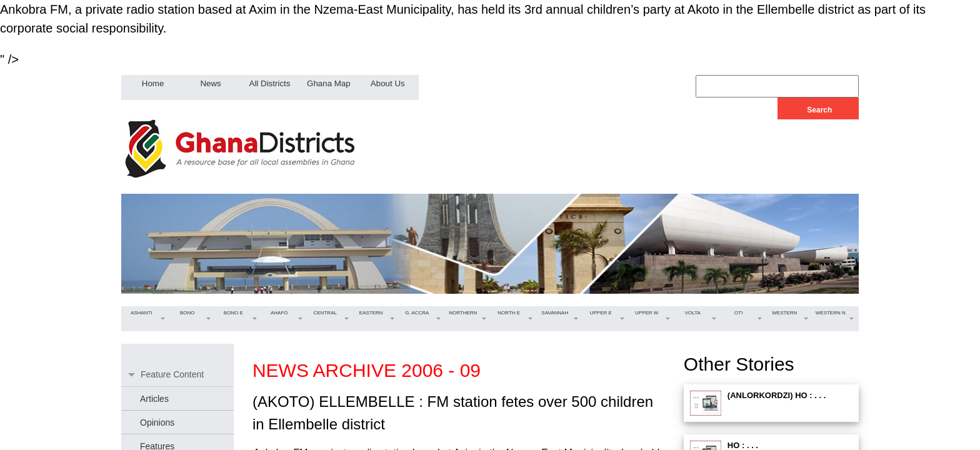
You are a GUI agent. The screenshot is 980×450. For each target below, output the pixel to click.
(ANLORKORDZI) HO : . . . (777, 395)
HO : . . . (743, 445)
